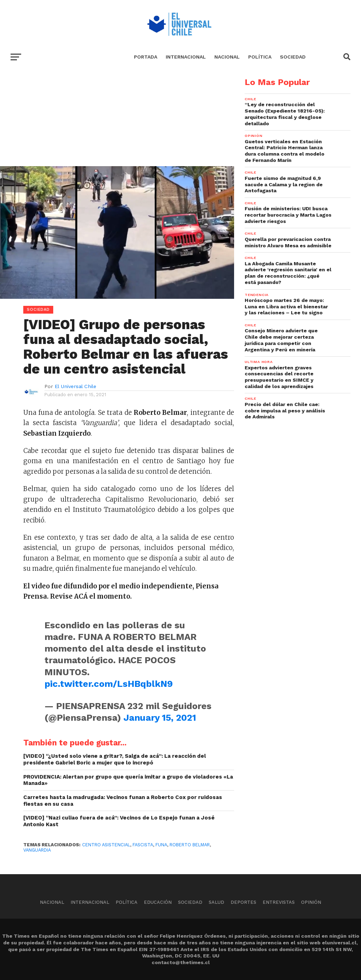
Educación (158, 902)
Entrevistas (279, 902)
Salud (216, 902)
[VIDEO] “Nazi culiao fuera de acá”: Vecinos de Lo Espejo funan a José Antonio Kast (119, 821)
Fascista (143, 845)
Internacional (186, 57)
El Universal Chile (75, 386)
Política (260, 57)
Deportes (243, 902)
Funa (161, 845)
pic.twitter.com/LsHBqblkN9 (109, 684)
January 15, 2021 (160, 718)
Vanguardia (37, 850)
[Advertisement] (117, 127)
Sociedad (293, 57)
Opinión (311, 902)
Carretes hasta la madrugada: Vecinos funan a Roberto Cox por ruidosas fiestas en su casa (123, 801)
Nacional (227, 57)
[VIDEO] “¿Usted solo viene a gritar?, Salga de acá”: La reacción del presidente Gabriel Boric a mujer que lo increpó (115, 759)
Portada (146, 57)
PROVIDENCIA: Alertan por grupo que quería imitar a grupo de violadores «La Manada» (128, 780)
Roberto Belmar (190, 845)
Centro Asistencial (106, 845)
